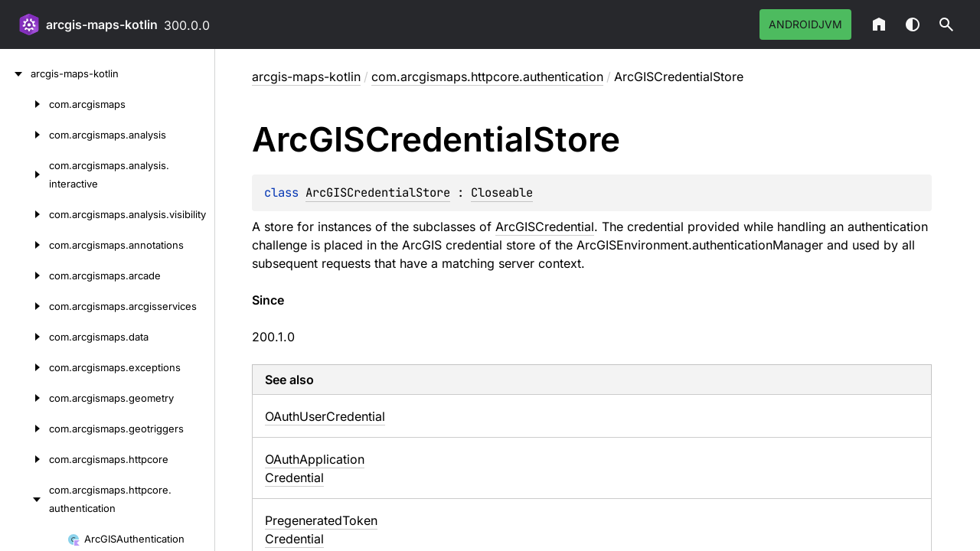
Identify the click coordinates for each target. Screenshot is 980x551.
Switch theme (913, 24)
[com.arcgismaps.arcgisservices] (24, 306)
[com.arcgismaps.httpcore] (24, 459)
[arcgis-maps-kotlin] (15, 73)
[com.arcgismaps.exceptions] (24, 367)
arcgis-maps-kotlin (102, 24)
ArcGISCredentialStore (378, 192)
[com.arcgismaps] (24, 104)
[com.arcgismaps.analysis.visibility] (24, 214)
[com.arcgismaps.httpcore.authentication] (24, 499)
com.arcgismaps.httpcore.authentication (487, 77)
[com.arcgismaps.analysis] (24, 135)
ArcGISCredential (545, 227)
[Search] (946, 24)
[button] (946, 24)
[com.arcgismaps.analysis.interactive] (24, 174)
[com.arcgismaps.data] (24, 337)
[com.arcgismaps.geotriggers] (24, 429)
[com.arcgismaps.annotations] (24, 245)
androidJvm (805, 24)
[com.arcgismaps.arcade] (24, 275)
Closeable (502, 192)
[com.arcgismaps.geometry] (24, 398)
